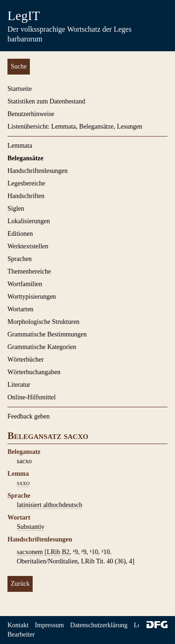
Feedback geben (29, 416)
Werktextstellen (28, 246)
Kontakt (18, 625)
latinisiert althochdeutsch (49, 505)
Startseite (20, 89)
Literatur (19, 385)
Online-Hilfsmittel (31, 397)
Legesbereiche (26, 183)
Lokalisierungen (29, 221)
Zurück (20, 584)
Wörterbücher (26, 360)
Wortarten (21, 309)
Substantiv (31, 527)
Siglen (16, 209)
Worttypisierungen (32, 297)
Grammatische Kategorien (42, 347)
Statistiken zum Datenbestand (46, 101)
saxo (23, 483)
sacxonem (31, 552)
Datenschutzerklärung (99, 625)
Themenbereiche (29, 271)
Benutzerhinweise (31, 114)
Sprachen (20, 259)
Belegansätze (25, 158)
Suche (19, 66)
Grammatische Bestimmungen (47, 334)
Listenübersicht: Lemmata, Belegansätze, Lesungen (75, 127)
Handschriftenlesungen (38, 171)
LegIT (24, 16)
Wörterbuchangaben (34, 372)
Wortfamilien (25, 284)
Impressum (49, 625)
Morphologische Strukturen (43, 322)
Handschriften (26, 196)
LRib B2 (58, 552)
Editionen (20, 234)
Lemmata (20, 146)
